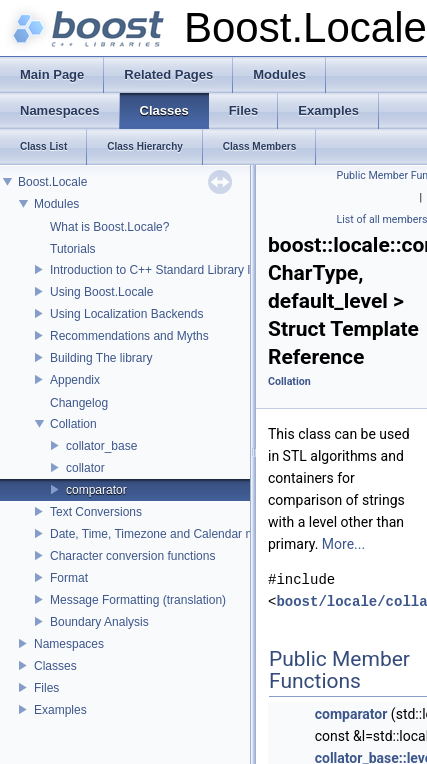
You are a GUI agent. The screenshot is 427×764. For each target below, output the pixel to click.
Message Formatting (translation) (138, 600)
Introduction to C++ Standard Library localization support (200, 270)
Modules (56, 204)
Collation (73, 424)
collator (85, 468)
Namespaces (69, 644)
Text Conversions (96, 512)
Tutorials (73, 249)
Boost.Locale (52, 182)
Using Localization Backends (126, 314)
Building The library (101, 358)
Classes (55, 666)
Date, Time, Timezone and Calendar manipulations (184, 534)
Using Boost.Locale (101, 292)
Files (46, 688)
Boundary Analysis (99, 622)
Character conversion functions (132, 556)
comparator (96, 490)
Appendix (75, 380)
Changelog (79, 403)
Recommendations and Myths (129, 336)
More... (343, 544)
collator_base (101, 446)
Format (69, 578)
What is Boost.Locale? (109, 227)
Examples (60, 710)
